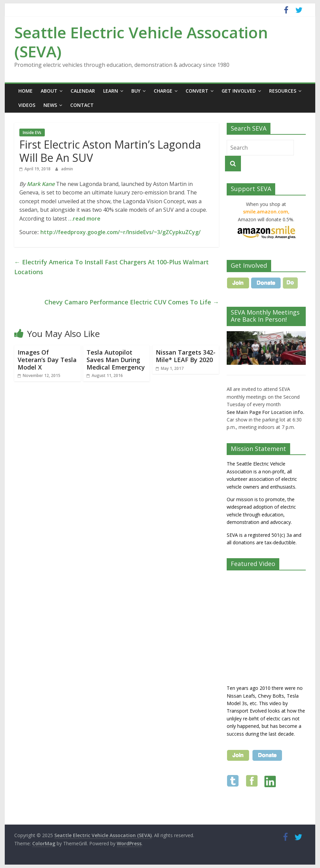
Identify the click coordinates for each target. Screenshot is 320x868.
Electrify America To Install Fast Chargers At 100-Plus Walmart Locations (111, 267)
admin (67, 169)
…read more (84, 219)
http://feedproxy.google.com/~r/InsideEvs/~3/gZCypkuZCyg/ (120, 232)
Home (25, 91)
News (50, 105)
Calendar (83, 91)
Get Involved (239, 91)
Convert (197, 91)
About (49, 91)
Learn (111, 91)
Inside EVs (32, 133)
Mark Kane (41, 184)
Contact (82, 105)
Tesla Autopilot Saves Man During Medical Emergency (116, 360)
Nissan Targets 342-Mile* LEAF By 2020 (186, 356)
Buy (136, 91)
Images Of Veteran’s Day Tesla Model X (47, 360)
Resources (283, 91)
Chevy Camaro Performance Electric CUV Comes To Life (132, 302)
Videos (27, 105)
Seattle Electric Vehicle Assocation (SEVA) (141, 42)
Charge (163, 91)
